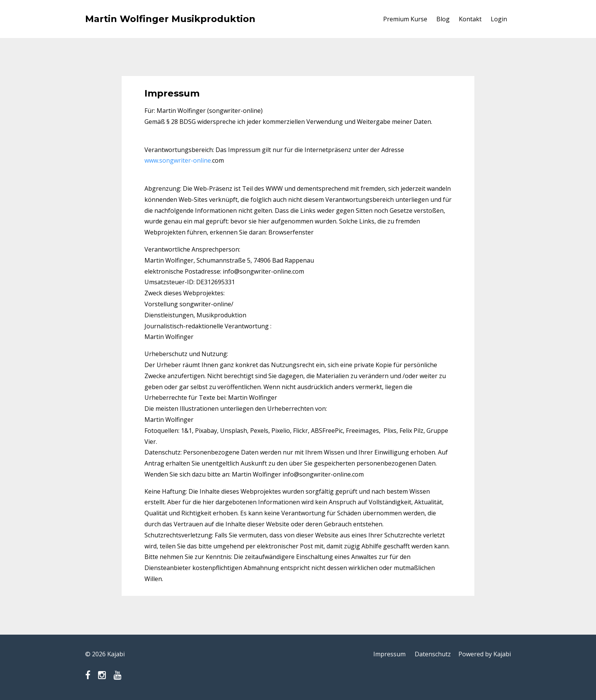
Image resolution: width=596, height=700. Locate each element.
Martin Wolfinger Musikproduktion (170, 19)
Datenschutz (433, 654)
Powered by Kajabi (485, 654)
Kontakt (470, 19)
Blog (443, 19)
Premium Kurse (405, 19)
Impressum (389, 654)
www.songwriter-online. (178, 160)
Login (499, 19)
